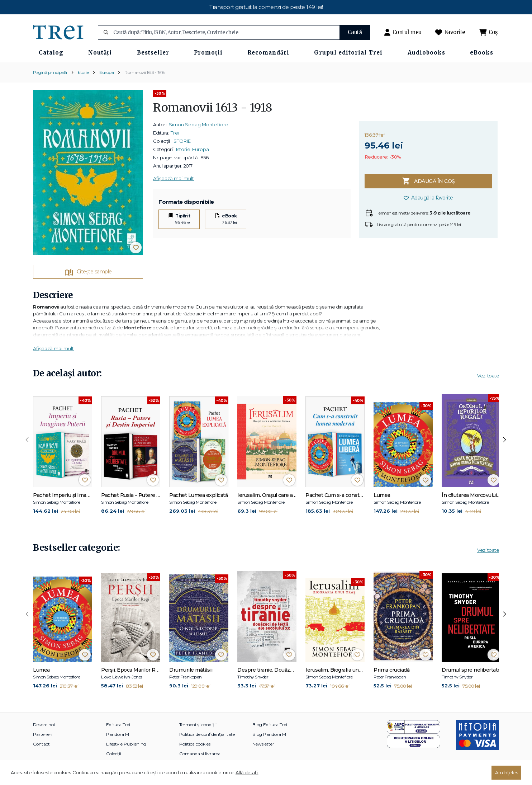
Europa (106, 72)
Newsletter (263, 744)
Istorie (83, 72)
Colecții (114, 754)
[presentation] (27, 440)
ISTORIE (182, 141)
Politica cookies (195, 744)
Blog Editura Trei (270, 725)
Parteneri (43, 734)
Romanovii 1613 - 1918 (145, 72)
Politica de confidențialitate (207, 734)
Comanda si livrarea (200, 754)
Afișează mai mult (174, 178)
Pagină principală (50, 72)
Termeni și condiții (198, 725)
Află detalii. (247, 772)
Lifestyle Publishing (126, 744)
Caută (355, 32)
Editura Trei (118, 725)
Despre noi (44, 725)
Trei (175, 133)
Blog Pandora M (269, 734)
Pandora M (118, 734)
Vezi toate (488, 376)
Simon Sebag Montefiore (199, 124)
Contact (41, 744)
